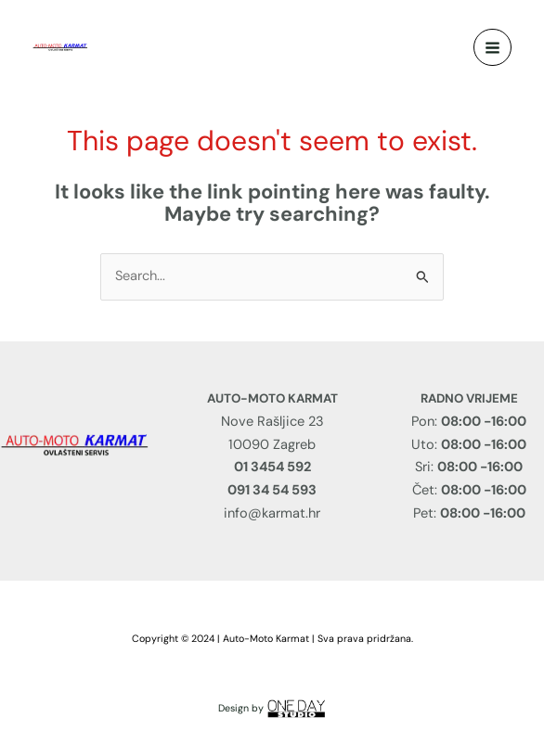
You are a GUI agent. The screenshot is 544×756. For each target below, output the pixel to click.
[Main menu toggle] (492, 48)
